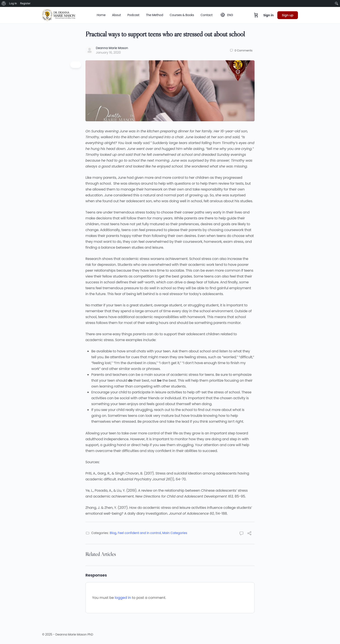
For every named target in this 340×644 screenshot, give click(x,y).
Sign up (288, 15)
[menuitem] (4, 3)
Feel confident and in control (139, 533)
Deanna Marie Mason (112, 48)
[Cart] (256, 15)
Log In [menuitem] (13, 3)
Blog (113, 533)
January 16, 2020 (108, 53)
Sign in (268, 15)
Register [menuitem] (25, 3)
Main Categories (175, 533)
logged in (123, 598)
